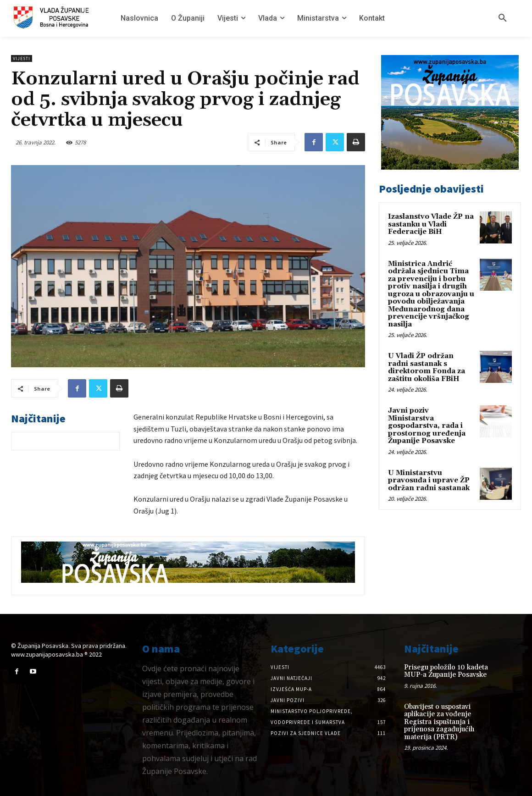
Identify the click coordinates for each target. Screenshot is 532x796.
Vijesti (22, 58)
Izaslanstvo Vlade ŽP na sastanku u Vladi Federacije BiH (431, 224)
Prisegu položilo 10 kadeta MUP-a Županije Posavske (446, 671)
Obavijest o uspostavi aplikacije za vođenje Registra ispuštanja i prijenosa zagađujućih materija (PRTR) (439, 722)
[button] (503, 18)
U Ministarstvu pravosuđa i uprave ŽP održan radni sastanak (429, 481)
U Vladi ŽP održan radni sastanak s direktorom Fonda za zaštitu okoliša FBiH (427, 368)
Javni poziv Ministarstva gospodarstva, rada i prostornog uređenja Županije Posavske (427, 426)
